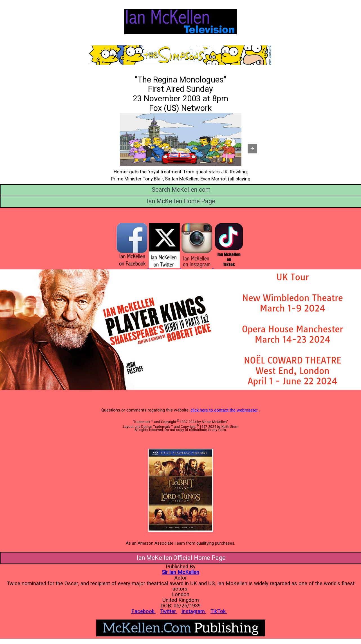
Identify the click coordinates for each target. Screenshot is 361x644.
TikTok (219, 611)
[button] (252, 149)
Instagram (194, 611)
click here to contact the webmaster (225, 410)
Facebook (144, 611)
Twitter (169, 611)
